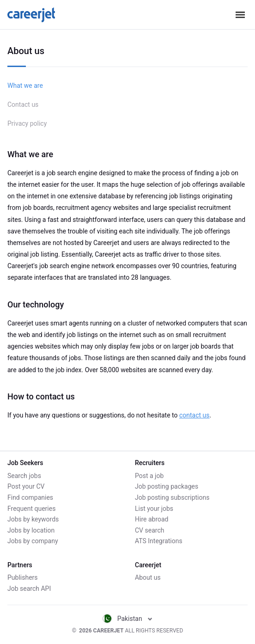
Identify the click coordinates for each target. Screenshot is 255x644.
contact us (194, 415)
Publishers (23, 577)
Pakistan (128, 619)
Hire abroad (152, 519)
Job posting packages (167, 486)
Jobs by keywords (33, 519)
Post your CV (26, 486)
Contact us (23, 104)
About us (148, 577)
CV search (149, 530)
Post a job (149, 476)
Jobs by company (33, 541)
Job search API (29, 589)
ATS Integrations (159, 541)
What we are (25, 86)
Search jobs (24, 476)
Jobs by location (31, 530)
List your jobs (154, 509)
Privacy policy (27, 123)
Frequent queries (31, 509)
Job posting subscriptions (172, 497)
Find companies (30, 497)
